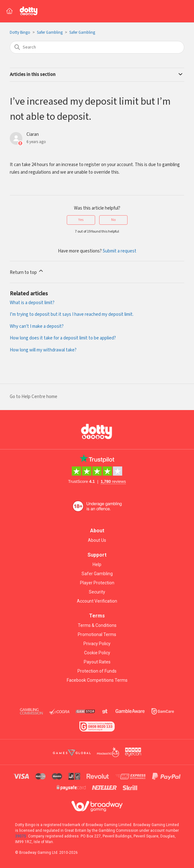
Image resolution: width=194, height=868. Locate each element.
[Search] (97, 47)
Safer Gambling (50, 33)
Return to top (27, 272)
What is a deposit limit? (32, 303)
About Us (97, 540)
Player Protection (97, 583)
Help (97, 564)
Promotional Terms (97, 634)
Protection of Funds (97, 671)
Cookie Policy (97, 653)
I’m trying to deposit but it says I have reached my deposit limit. (72, 314)
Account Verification (97, 601)
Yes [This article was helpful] (81, 220)
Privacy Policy (97, 644)
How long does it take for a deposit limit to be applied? (63, 338)
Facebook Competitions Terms (97, 680)
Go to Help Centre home (34, 397)
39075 (21, 836)
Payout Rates (97, 662)
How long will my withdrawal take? (43, 350)
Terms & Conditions (97, 625)
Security (97, 592)
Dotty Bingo (20, 33)
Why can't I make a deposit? (37, 326)
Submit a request (120, 251)
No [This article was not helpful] (113, 220)
